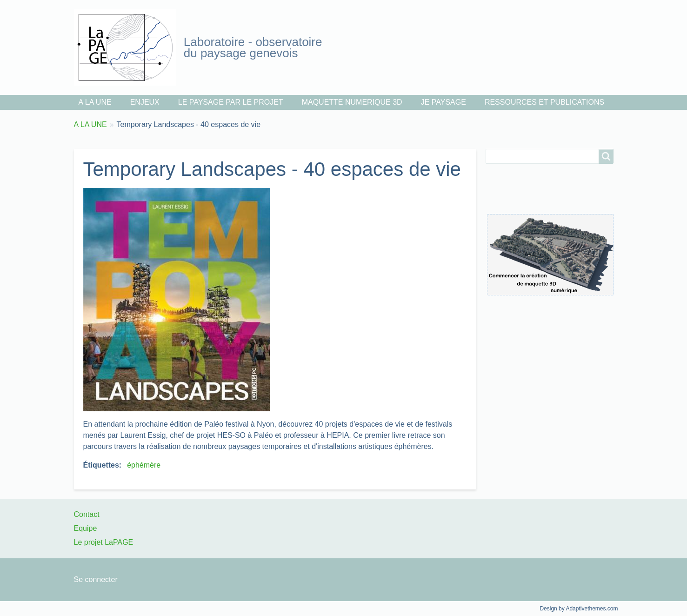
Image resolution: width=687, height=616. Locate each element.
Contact (87, 514)
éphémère (144, 465)
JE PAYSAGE (444, 102)
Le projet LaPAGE (104, 542)
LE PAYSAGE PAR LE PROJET (231, 102)
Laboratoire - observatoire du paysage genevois (253, 47)
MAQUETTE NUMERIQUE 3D (352, 102)
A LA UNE (95, 102)
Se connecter (96, 579)
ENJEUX (145, 102)
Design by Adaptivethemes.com (579, 609)
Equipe (86, 528)
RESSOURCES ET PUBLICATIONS (544, 102)
